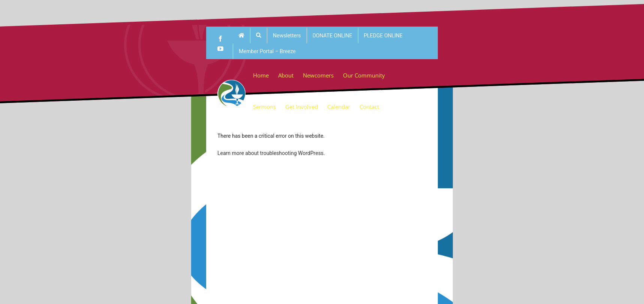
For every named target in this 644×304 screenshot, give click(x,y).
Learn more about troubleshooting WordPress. (271, 153)
